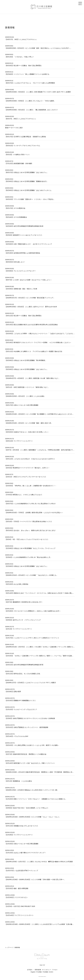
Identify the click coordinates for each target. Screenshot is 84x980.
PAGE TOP (42, 966)
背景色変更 (38, 971)
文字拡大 (30, 971)
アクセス (55, 971)
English (33, 973)
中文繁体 (46, 973)
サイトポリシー (47, 971)
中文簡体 (39, 973)
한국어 (51, 973)
